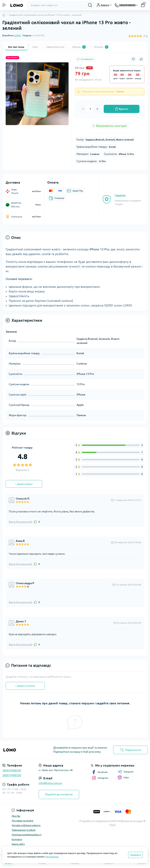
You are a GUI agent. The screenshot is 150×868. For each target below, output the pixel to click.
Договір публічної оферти (26, 825)
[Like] (35, 522)
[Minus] (83, 109)
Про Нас (16, 816)
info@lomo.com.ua (50, 783)
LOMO (18, 35)
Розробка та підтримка (94, 821)
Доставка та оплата (22, 821)
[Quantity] (90, 109)
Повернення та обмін (24, 830)
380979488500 (12, 775)
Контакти (17, 839)
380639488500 (12, 770)
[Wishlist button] (133, 59)
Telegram (125, 772)
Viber (123, 778)
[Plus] (97, 109)
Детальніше (52, 857)
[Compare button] (141, 59)
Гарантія (120, 195)
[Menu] (4, 5)
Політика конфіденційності (27, 835)
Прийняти (135, 855)
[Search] (90, 5)
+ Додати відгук (24, 484)
